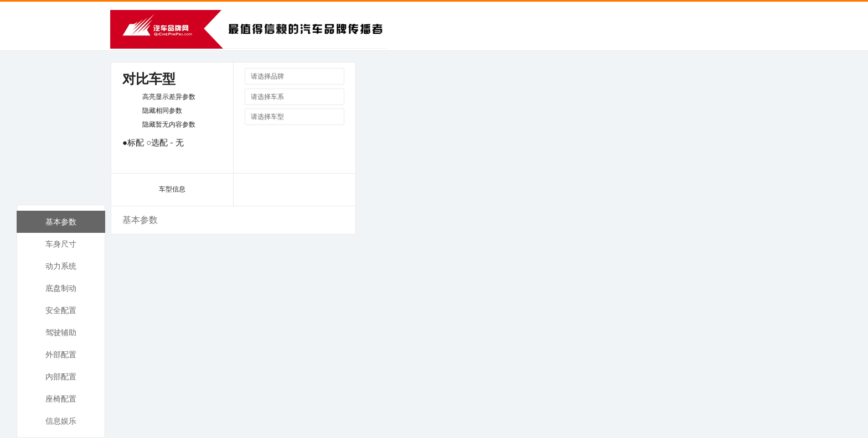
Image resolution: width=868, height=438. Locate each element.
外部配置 (61, 354)
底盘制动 (61, 288)
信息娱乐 (61, 421)
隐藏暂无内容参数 (169, 124)
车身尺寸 (61, 244)
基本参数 (61, 222)
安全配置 (61, 310)
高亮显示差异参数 (169, 97)
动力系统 (61, 266)
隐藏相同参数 (162, 111)
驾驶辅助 (61, 332)
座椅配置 (61, 399)
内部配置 (61, 377)
